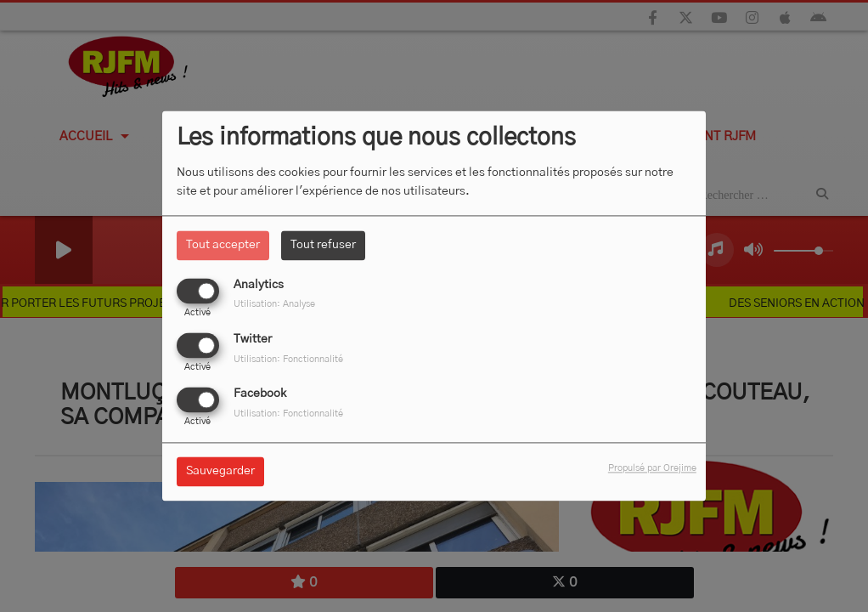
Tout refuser (323, 245)
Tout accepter (223, 245)
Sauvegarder (220, 472)
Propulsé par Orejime (652, 469)
